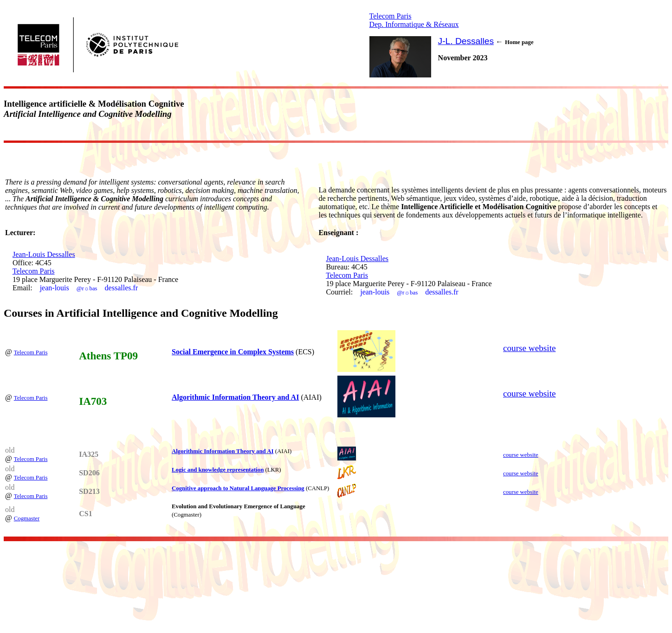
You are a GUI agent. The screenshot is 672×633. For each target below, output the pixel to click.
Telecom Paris (391, 16)
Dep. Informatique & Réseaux (414, 24)
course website (530, 348)
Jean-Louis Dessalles (44, 254)
